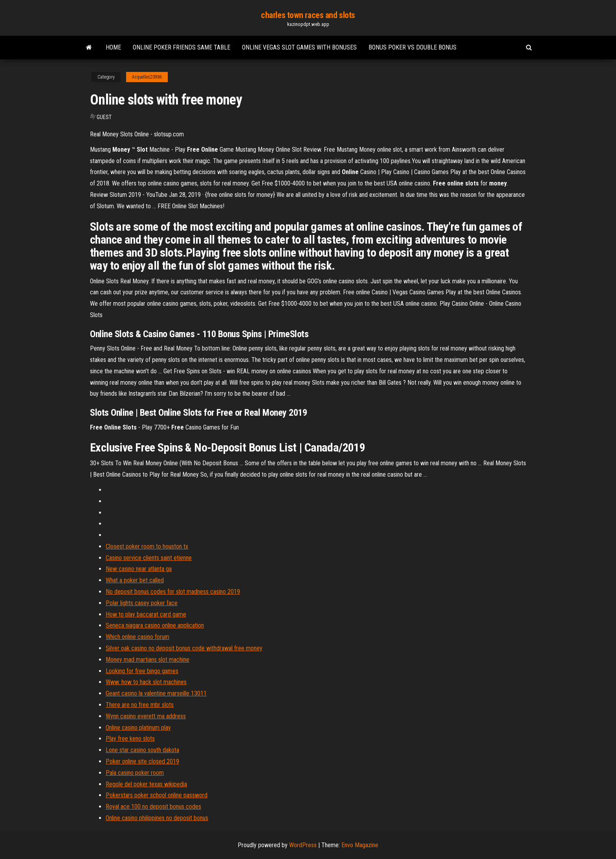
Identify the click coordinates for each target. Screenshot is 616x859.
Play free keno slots (130, 739)
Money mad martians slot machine (148, 660)
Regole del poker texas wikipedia (146, 784)
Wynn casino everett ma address (146, 716)
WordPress (303, 845)
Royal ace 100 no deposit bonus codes (153, 807)
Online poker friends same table (181, 47)
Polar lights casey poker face (142, 603)
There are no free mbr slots (140, 705)
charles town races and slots (308, 15)
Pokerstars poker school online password (157, 795)
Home (113, 47)
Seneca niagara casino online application (155, 625)
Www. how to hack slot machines (146, 682)
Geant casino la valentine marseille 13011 (156, 693)
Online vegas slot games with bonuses (299, 47)
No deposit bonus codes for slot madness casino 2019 (173, 592)
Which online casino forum (137, 637)
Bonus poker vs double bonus (412, 47)
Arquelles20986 (147, 77)
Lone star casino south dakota (142, 750)
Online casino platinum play (138, 728)
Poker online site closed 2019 (142, 761)
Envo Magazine (360, 845)
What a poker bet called (135, 580)
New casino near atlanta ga (139, 569)
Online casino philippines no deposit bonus (157, 818)
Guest (104, 117)
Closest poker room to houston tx (147, 546)
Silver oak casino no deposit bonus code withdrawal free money (184, 648)
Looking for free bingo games (142, 671)
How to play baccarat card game (146, 614)
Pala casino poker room (135, 773)
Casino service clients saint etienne (149, 558)
